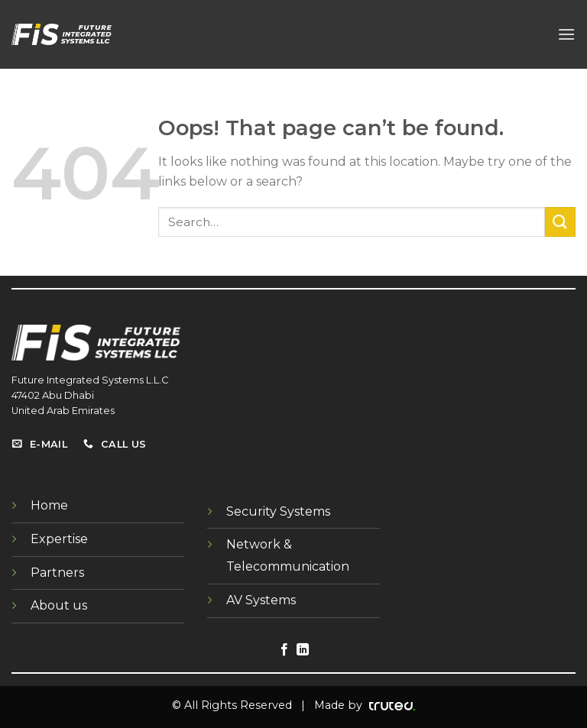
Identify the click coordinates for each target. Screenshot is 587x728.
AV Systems (261, 600)
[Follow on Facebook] (284, 650)
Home (49, 505)
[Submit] (560, 222)
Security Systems (278, 511)
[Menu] (566, 34)
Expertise (59, 539)
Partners (57, 573)
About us (59, 605)
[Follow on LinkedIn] (303, 650)
